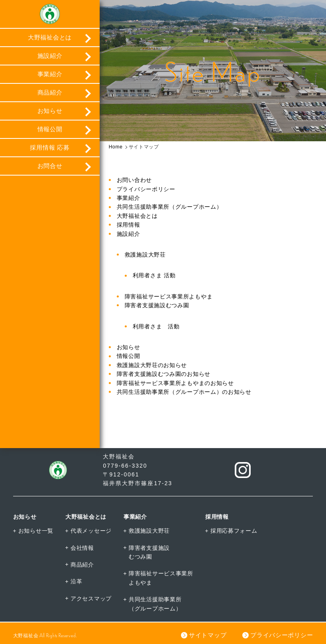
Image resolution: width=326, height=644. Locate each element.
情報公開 (50, 129)
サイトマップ (208, 635)
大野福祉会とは (50, 37)
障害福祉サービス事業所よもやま (169, 296)
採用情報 (129, 225)
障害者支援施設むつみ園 (157, 305)
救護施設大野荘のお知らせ (152, 365)
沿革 (76, 581)
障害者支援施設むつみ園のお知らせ (164, 374)
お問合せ (50, 166)
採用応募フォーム (234, 531)
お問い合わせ (134, 180)
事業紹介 (50, 74)
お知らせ (50, 111)
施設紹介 (50, 56)
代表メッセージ (91, 531)
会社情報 (82, 548)
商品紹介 (50, 92)
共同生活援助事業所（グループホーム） (170, 207)
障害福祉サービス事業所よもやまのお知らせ (175, 383)
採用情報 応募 (50, 147)
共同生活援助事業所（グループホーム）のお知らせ (184, 392)
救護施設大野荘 (145, 255)
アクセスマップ (91, 599)
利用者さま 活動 (154, 275)
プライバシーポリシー (146, 189)
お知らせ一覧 (36, 531)
